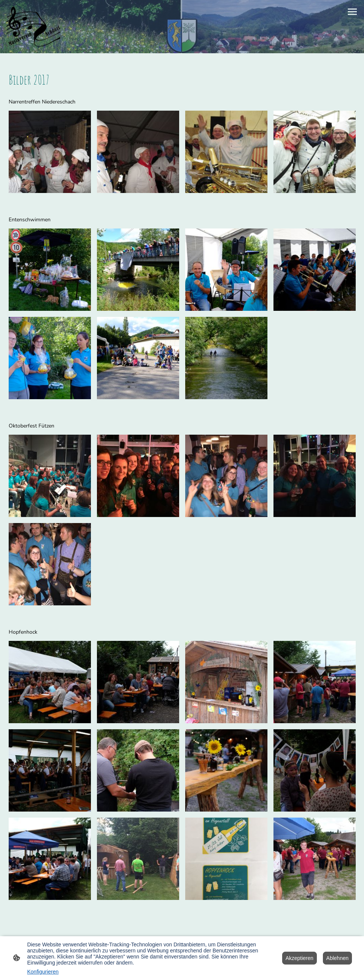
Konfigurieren (43, 972)
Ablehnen (337, 958)
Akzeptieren (299, 958)
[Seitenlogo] (34, 27)
